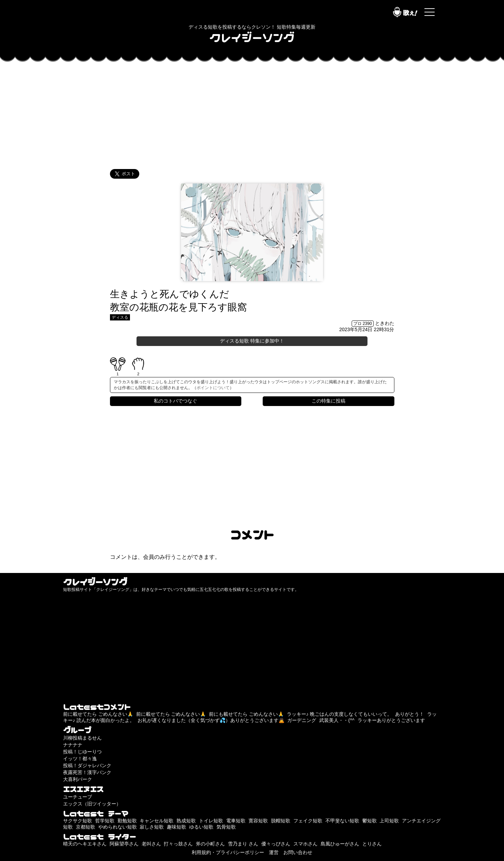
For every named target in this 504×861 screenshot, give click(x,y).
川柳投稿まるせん (82, 738)
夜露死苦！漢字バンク (87, 772)
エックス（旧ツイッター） (92, 804)
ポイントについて (213, 388)
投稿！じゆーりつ (82, 752)
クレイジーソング (252, 37)
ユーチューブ (78, 797)
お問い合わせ (298, 852)
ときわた (385, 323)
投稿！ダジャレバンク (87, 765)
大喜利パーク (78, 779)
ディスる (120, 317)
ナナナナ (73, 745)
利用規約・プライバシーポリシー (228, 852)
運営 (274, 852)
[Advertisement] (252, 114)
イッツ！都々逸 (80, 759)
